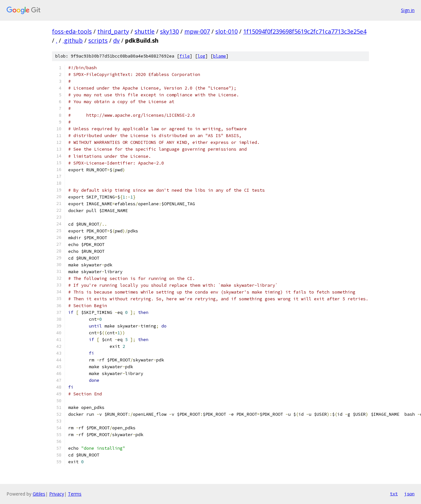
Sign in (408, 10)
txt (394, 494)
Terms (75, 494)
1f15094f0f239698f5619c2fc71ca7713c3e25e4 (305, 31)
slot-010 (227, 31)
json (409, 494)
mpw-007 (197, 31)
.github (73, 40)
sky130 (169, 31)
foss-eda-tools (72, 31)
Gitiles (39, 494)
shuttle (145, 31)
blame (220, 56)
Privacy (57, 494)
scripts (98, 40)
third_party (113, 31)
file (185, 56)
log (201, 56)
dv (116, 40)
